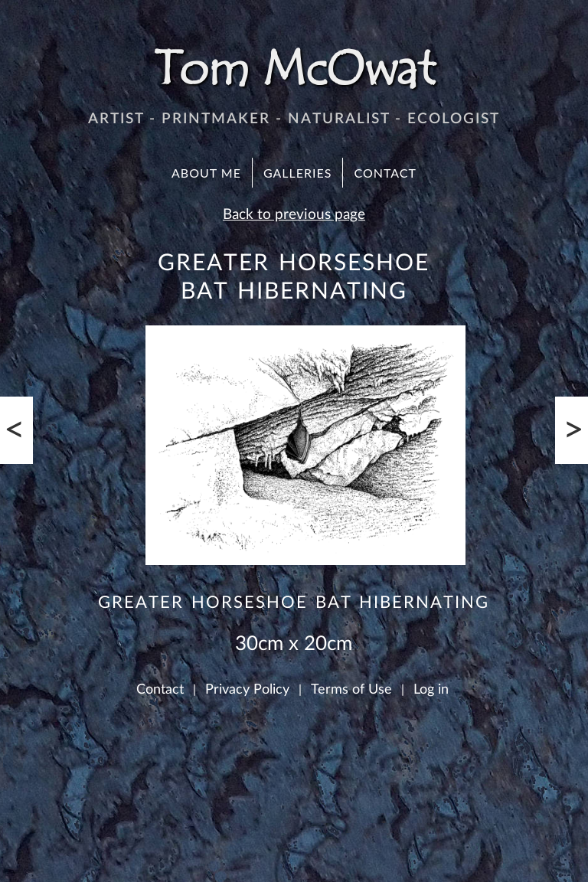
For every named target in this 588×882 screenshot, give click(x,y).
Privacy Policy (247, 689)
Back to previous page (294, 215)
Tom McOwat (294, 69)
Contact (385, 173)
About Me (206, 173)
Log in (431, 689)
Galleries (298, 173)
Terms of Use (351, 689)
